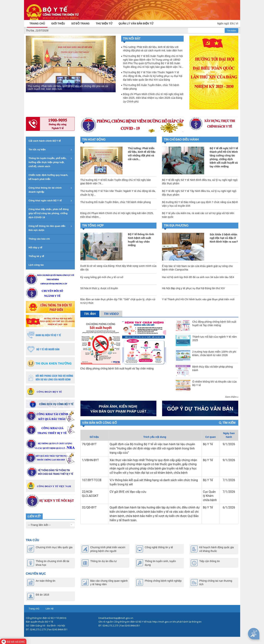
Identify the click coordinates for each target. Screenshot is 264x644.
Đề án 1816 (43, 594)
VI (237, 23)
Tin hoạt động (94, 139)
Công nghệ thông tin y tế (159, 547)
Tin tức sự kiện (37, 149)
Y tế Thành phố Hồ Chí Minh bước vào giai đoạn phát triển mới (198, 299)
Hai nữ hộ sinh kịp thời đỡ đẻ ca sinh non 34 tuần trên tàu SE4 (198, 277)
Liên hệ (50, 608)
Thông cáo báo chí (39, 239)
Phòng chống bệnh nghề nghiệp (163, 581)
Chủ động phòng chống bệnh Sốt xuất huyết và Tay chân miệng (117, 368)
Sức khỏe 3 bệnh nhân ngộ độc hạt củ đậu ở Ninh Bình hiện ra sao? (224, 238)
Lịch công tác (36, 265)
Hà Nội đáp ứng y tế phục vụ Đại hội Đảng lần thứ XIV (193, 288)
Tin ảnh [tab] (90, 314)
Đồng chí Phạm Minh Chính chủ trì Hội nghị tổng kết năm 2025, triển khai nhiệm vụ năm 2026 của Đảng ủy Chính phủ (153, 98)
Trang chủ (34, 608)
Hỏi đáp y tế (35, 247)
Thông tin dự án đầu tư (104, 561)
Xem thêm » (232, 397)
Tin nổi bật (132, 39)
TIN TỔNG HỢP (93, 225)
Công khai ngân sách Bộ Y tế (45, 200)
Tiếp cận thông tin (210, 561)
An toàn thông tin (46, 581)
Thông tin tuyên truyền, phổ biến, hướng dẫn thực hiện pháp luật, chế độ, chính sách (48, 162)
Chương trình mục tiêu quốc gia (54, 547)
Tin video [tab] (111, 314)
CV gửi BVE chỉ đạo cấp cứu (128, 492)
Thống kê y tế (36, 256)
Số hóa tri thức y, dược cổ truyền (99, 288)
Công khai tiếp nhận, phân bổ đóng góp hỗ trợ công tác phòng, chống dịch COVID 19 (49, 213)
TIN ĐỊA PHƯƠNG (176, 225)
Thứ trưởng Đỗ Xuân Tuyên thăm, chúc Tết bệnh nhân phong (151, 87)
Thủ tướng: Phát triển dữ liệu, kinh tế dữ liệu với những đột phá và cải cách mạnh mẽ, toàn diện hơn (68, 87)
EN (232, 23)
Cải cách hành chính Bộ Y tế (45, 141)
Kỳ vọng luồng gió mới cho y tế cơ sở (102, 277)
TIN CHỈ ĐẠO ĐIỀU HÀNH (181, 139)
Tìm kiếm (231, 31)
